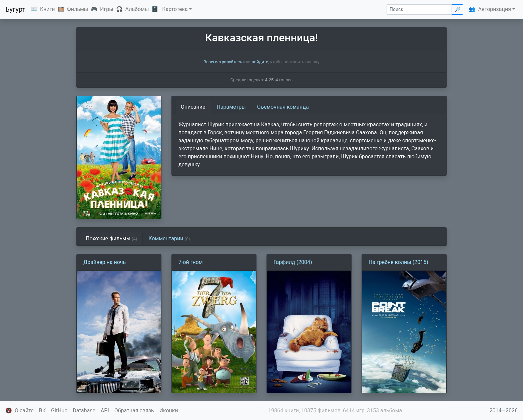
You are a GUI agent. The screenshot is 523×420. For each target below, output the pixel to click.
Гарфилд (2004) (293, 262)
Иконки (169, 410)
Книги (48, 9)
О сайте (24, 410)
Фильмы (77, 9)
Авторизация (494, 9)
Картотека (175, 9)
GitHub (59, 410)
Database (84, 410)
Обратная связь (134, 410)
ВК (42, 410)
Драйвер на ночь (105, 262)
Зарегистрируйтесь (223, 62)
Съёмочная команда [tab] (283, 107)
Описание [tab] (193, 107)
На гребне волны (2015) (398, 262)
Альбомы (137, 9)
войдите (260, 62)
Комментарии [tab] (169, 238)
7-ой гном (191, 262)
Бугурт (15, 9)
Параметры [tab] (231, 107)
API (105, 410)
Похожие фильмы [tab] (111, 238)
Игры (107, 9)
